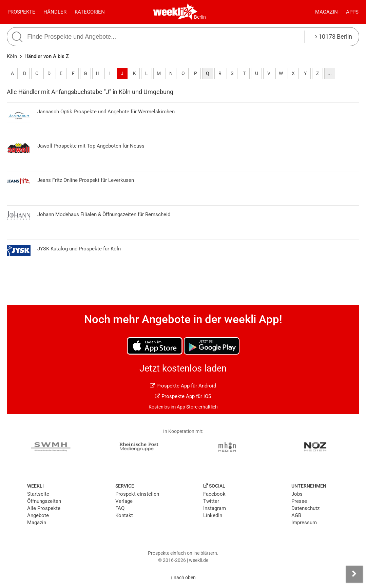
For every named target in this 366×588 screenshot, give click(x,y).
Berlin (200, 17)
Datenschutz (305, 508)
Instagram (215, 508)
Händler (55, 12)
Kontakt (124, 515)
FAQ (120, 508)
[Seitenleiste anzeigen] (354, 574)
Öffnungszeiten (44, 501)
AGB (296, 515)
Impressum (304, 523)
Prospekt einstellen (137, 494)
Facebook (214, 494)
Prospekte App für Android (183, 386)
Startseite (38, 494)
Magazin (326, 12)
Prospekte (21, 12)
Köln (12, 56)
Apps (352, 12)
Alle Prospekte (44, 508)
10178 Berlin (334, 36)
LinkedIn (213, 515)
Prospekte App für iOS (183, 396)
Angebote (38, 515)
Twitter (211, 501)
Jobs (297, 494)
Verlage (124, 501)
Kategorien (90, 12)
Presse (299, 501)
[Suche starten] (18, 37)
